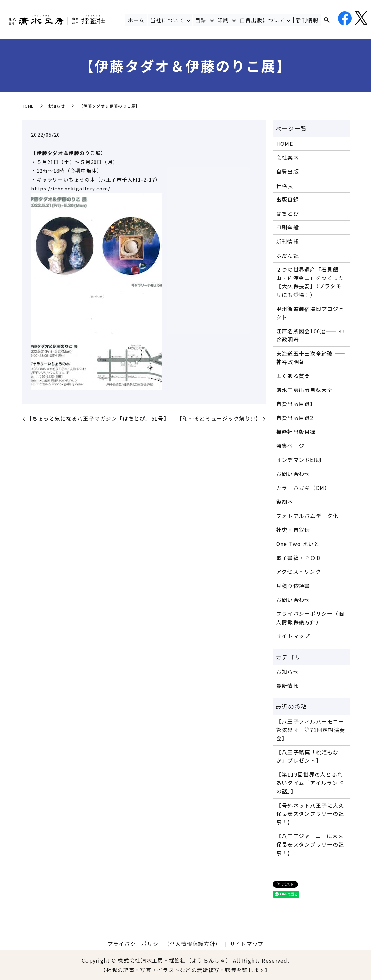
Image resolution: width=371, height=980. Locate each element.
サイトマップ (293, 636)
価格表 (285, 186)
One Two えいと (298, 544)
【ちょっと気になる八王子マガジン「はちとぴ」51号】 (98, 418)
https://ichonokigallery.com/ (71, 188)
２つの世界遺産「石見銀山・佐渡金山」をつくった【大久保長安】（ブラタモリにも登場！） (310, 282)
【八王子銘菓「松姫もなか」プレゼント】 (307, 756)
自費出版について (262, 20)
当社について (167, 20)
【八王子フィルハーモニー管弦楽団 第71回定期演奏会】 (311, 730)
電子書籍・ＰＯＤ (299, 558)
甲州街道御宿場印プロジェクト (310, 313)
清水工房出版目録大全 (305, 390)
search (327, 20)
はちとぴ (288, 213)
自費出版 (288, 171)
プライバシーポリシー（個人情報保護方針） (310, 618)
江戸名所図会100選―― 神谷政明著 (310, 335)
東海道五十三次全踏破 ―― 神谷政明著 (311, 358)
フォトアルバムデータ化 (307, 516)
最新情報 (288, 686)
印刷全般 (288, 227)
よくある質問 (293, 376)
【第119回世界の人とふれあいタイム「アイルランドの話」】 (310, 783)
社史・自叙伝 (293, 530)
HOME (28, 106)
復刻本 (285, 501)
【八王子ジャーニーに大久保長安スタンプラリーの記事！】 (310, 844)
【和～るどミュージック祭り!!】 (219, 418)
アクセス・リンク (299, 571)
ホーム (136, 20)
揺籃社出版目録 (296, 432)
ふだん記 (288, 256)
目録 (201, 20)
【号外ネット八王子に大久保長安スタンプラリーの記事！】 (310, 814)
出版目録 (288, 199)
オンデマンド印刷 (299, 460)
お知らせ (57, 106)
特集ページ (290, 446)
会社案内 (288, 157)
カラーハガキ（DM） (303, 488)
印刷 (223, 20)
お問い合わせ (293, 474)
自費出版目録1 (295, 404)
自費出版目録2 (295, 418)
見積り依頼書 (293, 586)
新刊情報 (308, 20)
